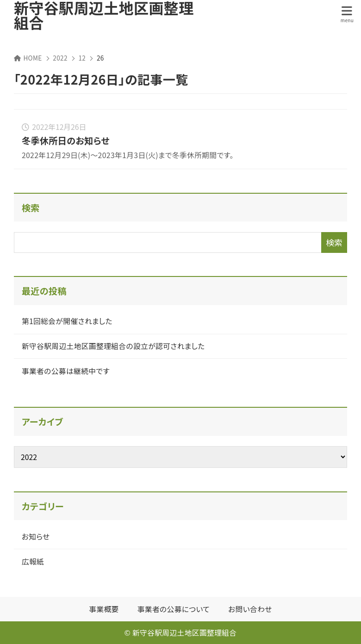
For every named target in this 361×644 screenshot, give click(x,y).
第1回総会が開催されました (67, 321)
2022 (60, 58)
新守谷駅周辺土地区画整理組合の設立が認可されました (113, 346)
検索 (31, 208)
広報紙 (33, 561)
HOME (28, 58)
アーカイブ (42, 422)
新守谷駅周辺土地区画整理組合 (104, 15)
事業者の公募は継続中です (66, 371)
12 (82, 58)
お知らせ (36, 537)
